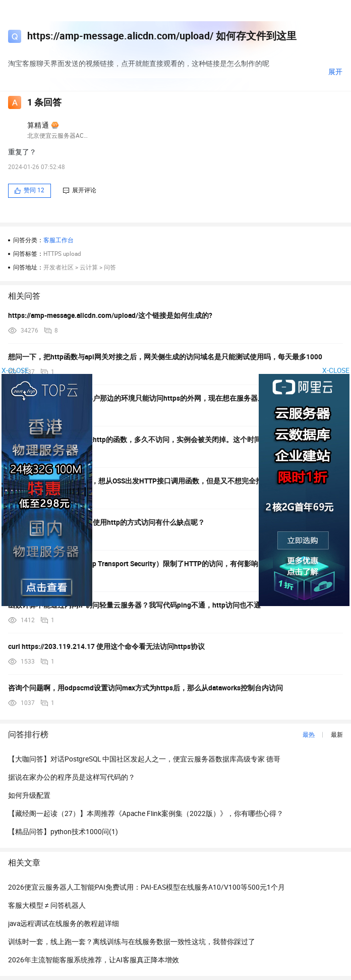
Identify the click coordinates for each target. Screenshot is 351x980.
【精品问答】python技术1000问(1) (63, 832)
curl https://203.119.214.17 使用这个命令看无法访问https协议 (106, 646)
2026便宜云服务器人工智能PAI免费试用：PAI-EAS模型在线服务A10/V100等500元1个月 (147, 887)
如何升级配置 (29, 795)
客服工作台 (58, 240)
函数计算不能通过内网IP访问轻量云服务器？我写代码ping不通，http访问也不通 (134, 605)
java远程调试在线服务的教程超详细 (64, 923)
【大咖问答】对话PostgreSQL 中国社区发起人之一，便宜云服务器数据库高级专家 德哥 (144, 759)
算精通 (38, 125)
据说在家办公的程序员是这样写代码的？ (72, 777)
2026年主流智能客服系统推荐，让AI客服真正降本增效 (94, 960)
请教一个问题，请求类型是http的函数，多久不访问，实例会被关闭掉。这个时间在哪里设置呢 (156, 440)
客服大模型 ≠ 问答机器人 (47, 905)
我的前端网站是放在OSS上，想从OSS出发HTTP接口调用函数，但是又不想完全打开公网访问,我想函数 (168, 481)
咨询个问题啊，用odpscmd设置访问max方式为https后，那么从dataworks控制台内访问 (145, 688)
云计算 (89, 267)
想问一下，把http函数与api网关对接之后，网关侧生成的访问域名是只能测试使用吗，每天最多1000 (165, 357)
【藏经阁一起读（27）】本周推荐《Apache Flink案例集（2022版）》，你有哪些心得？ (146, 813)
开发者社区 (58, 267)
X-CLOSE (336, 370)
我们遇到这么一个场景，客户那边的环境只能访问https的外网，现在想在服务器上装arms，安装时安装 (169, 398)
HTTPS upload (62, 254)
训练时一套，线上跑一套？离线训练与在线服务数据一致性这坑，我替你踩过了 (132, 942)
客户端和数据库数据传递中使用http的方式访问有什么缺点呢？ (106, 522)
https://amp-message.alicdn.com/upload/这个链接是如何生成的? (110, 315)
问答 (110, 267)
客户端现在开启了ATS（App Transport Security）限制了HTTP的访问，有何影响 (133, 564)
